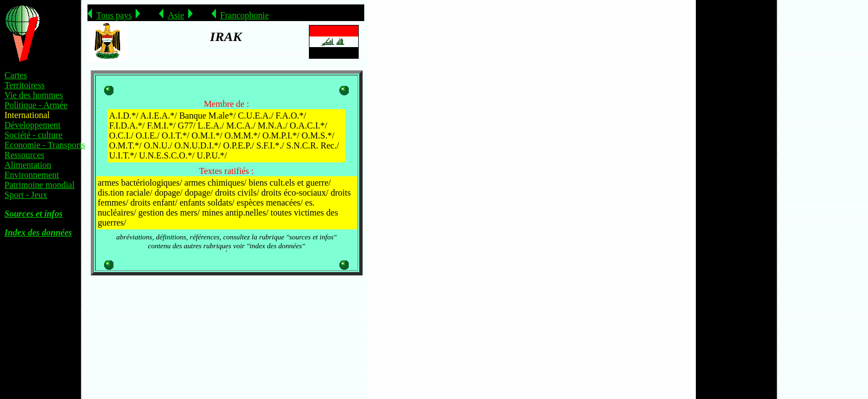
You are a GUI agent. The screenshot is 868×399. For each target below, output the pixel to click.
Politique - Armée (36, 105)
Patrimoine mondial (40, 185)
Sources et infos (33, 214)
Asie (176, 15)
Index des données (38, 232)
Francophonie (245, 15)
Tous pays (114, 15)
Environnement (32, 175)
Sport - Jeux (26, 195)
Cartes (16, 75)
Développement (32, 125)
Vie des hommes (34, 95)
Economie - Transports (45, 145)
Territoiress (25, 85)
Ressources (24, 155)
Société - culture (33, 135)
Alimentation (28, 165)
